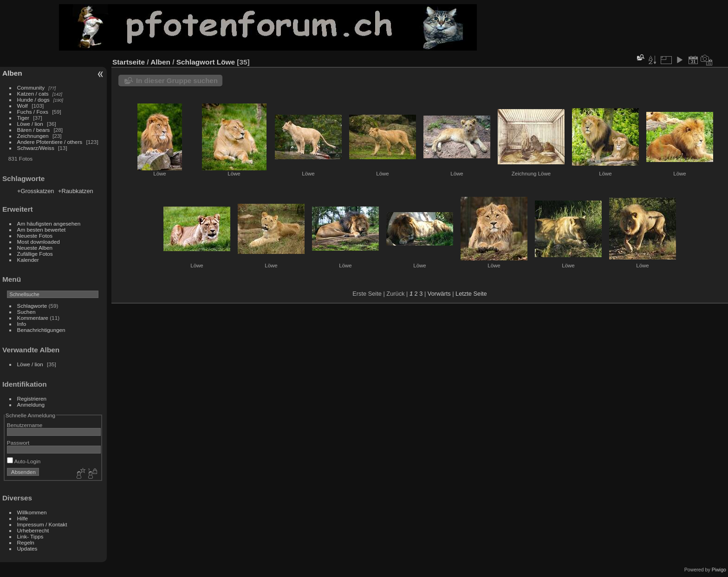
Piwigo (719, 570)
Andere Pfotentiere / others (50, 142)
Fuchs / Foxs (33, 112)
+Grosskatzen (36, 191)
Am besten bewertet (42, 230)
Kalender (28, 260)
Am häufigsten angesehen (49, 224)
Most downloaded (39, 242)
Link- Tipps (30, 536)
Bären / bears (34, 130)
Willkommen (32, 512)
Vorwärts (439, 294)
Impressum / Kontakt (42, 524)
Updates (27, 548)
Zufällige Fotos (35, 254)
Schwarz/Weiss (36, 148)
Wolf (23, 106)
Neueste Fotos (35, 236)
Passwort (18, 443)
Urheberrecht (33, 530)
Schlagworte (32, 306)
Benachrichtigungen (41, 330)
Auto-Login (24, 461)
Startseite (129, 62)
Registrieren (32, 399)
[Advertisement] (631, 27)
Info (22, 324)
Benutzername (25, 425)
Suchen (26, 312)
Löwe (226, 62)
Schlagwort (196, 62)
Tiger (23, 118)
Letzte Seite (471, 294)
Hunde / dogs (33, 100)
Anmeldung (31, 405)
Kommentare (33, 318)
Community (31, 88)
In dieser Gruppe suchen (177, 81)
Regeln (26, 542)
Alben (12, 73)
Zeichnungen (33, 136)
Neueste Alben (35, 248)
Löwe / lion (30, 124)
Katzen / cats (33, 94)
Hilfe (23, 518)
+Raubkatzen (76, 191)
